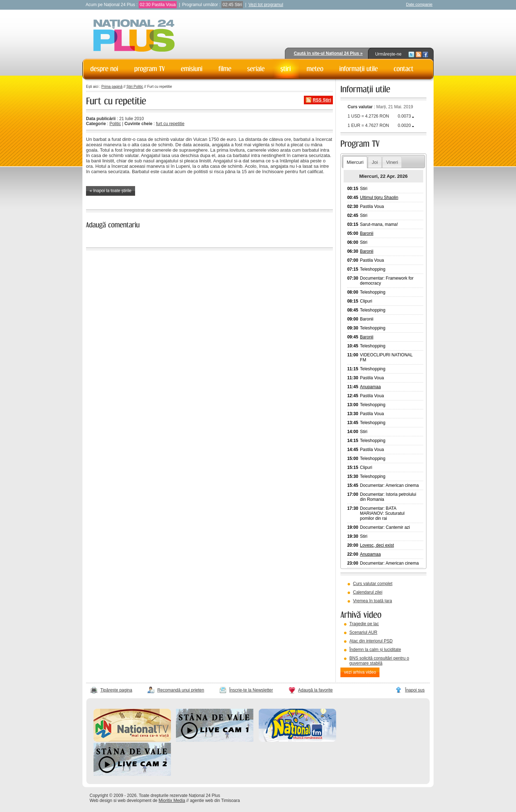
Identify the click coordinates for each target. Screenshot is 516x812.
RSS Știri (322, 100)
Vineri (392, 162)
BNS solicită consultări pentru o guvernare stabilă (379, 661)
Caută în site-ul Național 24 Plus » (328, 53)
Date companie (419, 4)
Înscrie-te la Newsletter (251, 690)
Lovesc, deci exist (377, 545)
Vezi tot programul (266, 5)
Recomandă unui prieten (181, 690)
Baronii (367, 233)
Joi (375, 162)
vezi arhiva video (360, 672)
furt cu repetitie (170, 124)
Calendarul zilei (368, 592)
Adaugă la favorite (316, 690)
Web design (101, 801)
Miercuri (355, 162)
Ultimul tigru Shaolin (379, 198)
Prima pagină (112, 87)
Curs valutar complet (373, 584)
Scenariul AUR (363, 632)
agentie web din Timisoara (215, 801)
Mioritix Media (172, 801)
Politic (115, 124)
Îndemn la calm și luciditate (375, 650)
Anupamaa (371, 387)
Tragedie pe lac (364, 624)
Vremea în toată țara (372, 601)
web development (135, 801)
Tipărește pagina (116, 690)
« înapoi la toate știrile (111, 191)
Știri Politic (135, 87)
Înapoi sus (415, 690)
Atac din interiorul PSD (371, 641)
